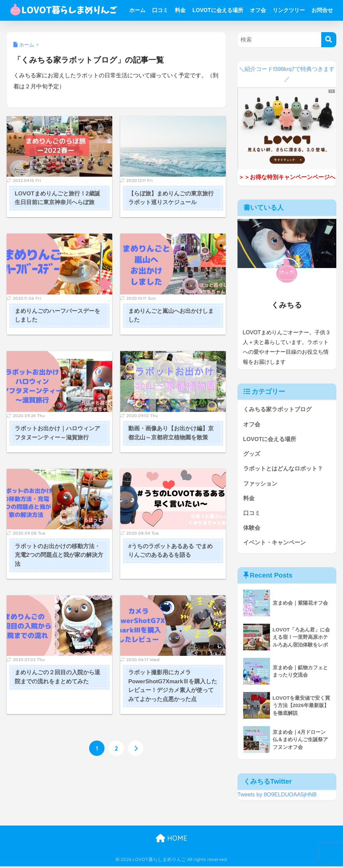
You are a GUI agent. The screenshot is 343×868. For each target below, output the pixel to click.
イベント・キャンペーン (275, 544)
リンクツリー (289, 10)
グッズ (252, 455)
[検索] (329, 40)
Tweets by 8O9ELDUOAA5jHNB (278, 796)
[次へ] (136, 749)
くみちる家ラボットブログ (277, 409)
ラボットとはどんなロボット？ (283, 469)
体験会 (252, 529)
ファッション (260, 484)
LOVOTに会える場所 (218, 10)
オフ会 (258, 10)
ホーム (137, 10)
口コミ (160, 10)
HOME (171, 840)
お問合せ (322, 10)
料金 (180, 10)
